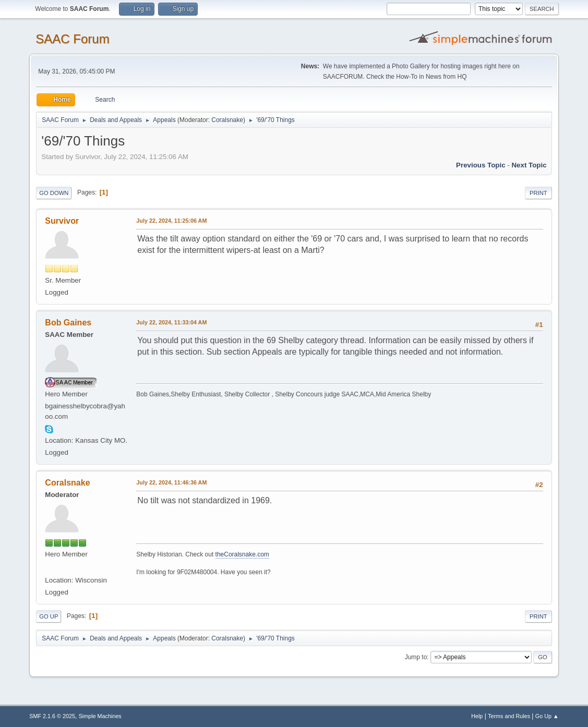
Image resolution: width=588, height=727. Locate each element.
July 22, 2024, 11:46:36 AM (171, 482)
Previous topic (481, 165)
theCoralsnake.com (242, 554)
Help (477, 716)
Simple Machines (100, 716)
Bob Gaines (68, 323)
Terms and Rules (509, 716)
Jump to (416, 657)
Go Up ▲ (547, 716)
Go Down (54, 193)
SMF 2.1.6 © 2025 (52, 716)
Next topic (529, 165)
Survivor (62, 221)
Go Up (49, 616)
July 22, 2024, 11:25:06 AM (171, 221)
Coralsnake (227, 120)
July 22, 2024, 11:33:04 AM (171, 322)
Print (538, 193)
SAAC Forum (72, 39)
